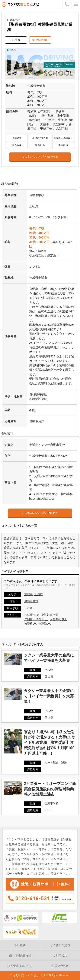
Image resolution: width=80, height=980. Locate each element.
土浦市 (39, 594)
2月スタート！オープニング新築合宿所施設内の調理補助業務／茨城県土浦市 (50, 789)
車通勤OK (45, 624)
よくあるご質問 (60, 945)
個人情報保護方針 (20, 955)
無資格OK (31, 624)
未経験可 (30, 615)
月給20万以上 (59, 619)
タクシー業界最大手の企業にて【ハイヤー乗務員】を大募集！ (49, 696)
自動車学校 (31, 601)
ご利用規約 (60, 955)
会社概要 (20, 945)
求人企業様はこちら (20, 966)
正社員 (28, 608)
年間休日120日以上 (36, 619)
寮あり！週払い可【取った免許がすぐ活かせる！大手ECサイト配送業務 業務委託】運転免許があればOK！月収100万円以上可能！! (50, 743)
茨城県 (28, 594)
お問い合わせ (60, 966)
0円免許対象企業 (48, 615)
